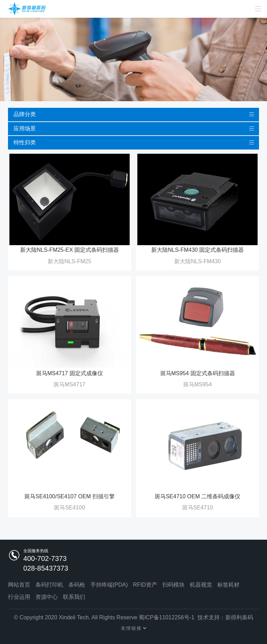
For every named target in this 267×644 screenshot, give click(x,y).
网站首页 (19, 585)
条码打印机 (49, 585)
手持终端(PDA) (109, 585)
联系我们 (74, 597)
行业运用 (19, 597)
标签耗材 (228, 585)
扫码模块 (173, 585)
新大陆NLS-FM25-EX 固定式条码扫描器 (70, 250)
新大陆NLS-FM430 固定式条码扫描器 (198, 250)
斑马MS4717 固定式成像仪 (70, 373)
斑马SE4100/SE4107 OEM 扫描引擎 (70, 496)
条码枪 (77, 585)
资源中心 (47, 597)
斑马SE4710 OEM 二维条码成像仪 (197, 496)
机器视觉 (201, 585)
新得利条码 (239, 617)
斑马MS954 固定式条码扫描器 (198, 373)
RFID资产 (145, 585)
